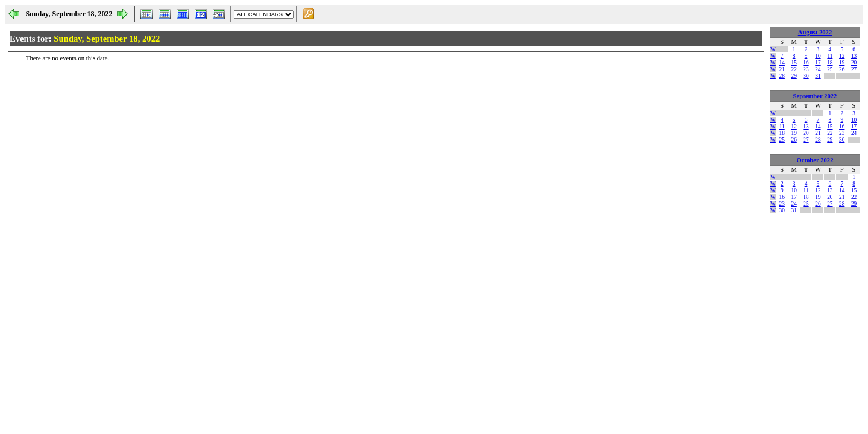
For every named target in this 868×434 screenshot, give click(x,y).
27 (854, 69)
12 (842, 56)
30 (806, 76)
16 (806, 63)
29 (794, 76)
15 (794, 63)
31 (818, 76)
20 (854, 63)
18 (830, 63)
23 (806, 69)
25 (830, 69)
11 (830, 56)
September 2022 (815, 96)
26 (842, 69)
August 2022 (815, 32)
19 (842, 63)
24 (818, 69)
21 (782, 69)
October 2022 (815, 160)
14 (782, 63)
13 (854, 56)
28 (782, 76)
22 (794, 69)
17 (818, 63)
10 (818, 56)
